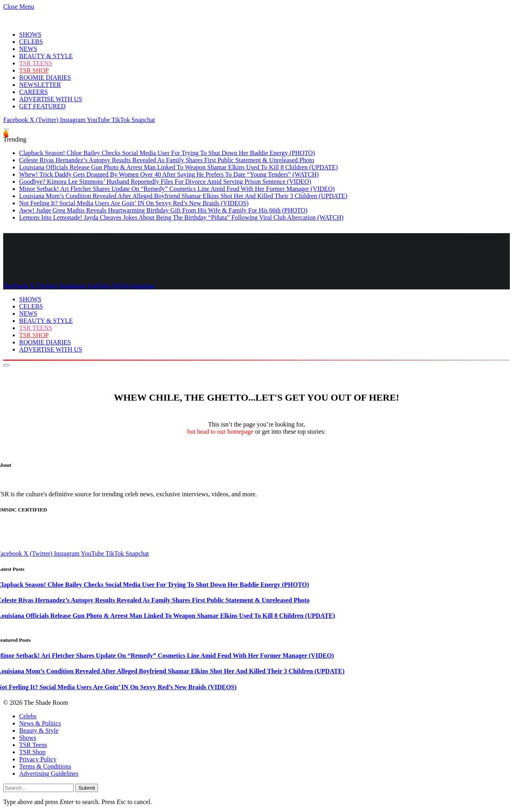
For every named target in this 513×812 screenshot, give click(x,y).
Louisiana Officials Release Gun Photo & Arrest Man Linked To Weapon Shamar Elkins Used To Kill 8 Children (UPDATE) (179, 167)
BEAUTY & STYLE (46, 56)
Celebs (28, 716)
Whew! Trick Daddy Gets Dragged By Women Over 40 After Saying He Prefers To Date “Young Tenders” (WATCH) (169, 174)
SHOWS (30, 34)
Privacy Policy (38, 759)
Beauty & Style (39, 730)
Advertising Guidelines (49, 774)
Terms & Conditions (45, 766)
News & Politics (40, 723)
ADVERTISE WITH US (51, 99)
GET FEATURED (42, 106)
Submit (87, 788)
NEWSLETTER (40, 85)
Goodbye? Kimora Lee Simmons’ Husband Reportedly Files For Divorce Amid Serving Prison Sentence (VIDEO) (165, 182)
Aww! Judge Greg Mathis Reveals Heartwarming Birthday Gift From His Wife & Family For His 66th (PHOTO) (163, 210)
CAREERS (33, 92)
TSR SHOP (34, 70)
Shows (28, 738)
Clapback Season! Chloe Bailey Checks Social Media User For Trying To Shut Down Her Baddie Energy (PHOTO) (167, 153)
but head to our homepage (220, 432)
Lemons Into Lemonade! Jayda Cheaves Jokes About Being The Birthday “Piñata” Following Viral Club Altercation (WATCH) (181, 217)
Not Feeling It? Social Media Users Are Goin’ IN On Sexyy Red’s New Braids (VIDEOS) (134, 203)
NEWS (28, 49)
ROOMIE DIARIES (45, 78)
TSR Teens (33, 745)
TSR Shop (32, 752)
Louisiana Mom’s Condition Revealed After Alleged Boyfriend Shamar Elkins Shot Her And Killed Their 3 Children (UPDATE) (183, 196)
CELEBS (31, 42)
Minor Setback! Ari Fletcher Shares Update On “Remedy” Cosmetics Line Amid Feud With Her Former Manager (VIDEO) (177, 189)
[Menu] (6, 129)
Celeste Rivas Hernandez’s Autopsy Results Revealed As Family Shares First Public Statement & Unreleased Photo (167, 160)
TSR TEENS (36, 63)
